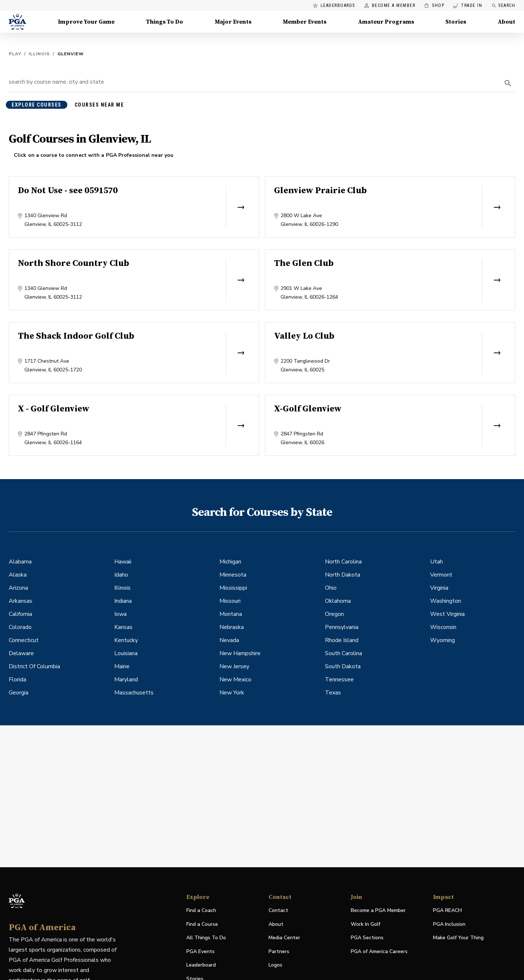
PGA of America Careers (379, 952)
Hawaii (123, 562)
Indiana (123, 601)
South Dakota (343, 666)
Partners (279, 951)
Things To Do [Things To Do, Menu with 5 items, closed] (164, 22)
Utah (436, 562)
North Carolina (343, 562)
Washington (446, 601)
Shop (434, 6)
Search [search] (503, 6)
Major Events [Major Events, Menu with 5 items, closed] (233, 22)
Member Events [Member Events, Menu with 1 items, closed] (305, 22)
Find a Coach (201, 910)
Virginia (439, 588)
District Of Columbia (34, 666)
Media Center (284, 938)
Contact (278, 910)
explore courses (37, 105)
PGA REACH (447, 911)
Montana (231, 614)
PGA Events (201, 951)
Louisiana (126, 653)
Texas (333, 693)
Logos (275, 965)
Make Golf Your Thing (458, 938)
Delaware (21, 653)
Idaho (121, 575)
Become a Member (390, 6)
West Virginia (447, 614)
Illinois (39, 54)
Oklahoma (338, 601)
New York (232, 693)
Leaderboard (201, 965)
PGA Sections (367, 938)
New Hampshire (240, 653)
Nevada (229, 640)
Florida (17, 680)
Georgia (19, 693)
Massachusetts (134, 693)
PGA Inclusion (449, 924)
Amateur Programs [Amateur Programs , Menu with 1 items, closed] (386, 22)
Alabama (20, 562)
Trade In (468, 6)
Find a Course (202, 924)
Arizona (18, 588)
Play (15, 54)
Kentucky (126, 640)
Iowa (120, 614)
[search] (508, 83)
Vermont (441, 575)
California (20, 614)
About (276, 924)
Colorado (20, 627)
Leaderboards (334, 6)
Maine (122, 666)
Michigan (230, 562)
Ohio (331, 588)
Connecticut (24, 640)
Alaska (18, 575)
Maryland (126, 680)
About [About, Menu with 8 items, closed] (507, 22)
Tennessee (339, 680)
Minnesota (233, 575)
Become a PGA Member (378, 910)
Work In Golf (366, 924)
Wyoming (442, 640)
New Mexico (235, 680)
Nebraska (232, 627)
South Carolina (344, 653)
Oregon (334, 614)
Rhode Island (342, 640)
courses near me (99, 105)
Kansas (123, 627)
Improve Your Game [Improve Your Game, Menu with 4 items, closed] (86, 22)
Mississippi (233, 588)
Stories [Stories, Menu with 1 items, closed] (456, 22)
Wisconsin (443, 627)
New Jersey (234, 666)
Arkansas (21, 601)
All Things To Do (206, 938)
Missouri (230, 601)
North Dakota (343, 575)
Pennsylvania (342, 627)
